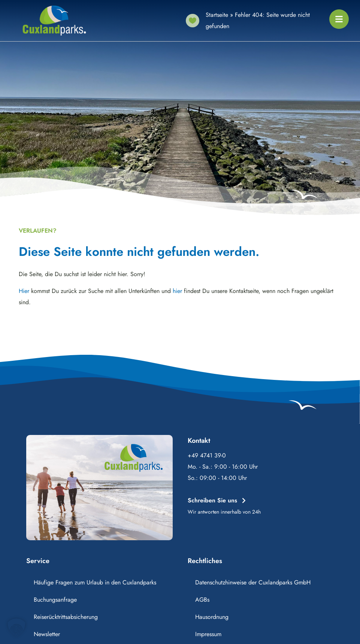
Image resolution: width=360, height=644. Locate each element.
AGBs (202, 600)
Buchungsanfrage (55, 600)
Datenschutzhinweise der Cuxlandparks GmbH (253, 582)
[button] (16, 628)
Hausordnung (212, 617)
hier (177, 291)
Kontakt (199, 441)
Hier (24, 291)
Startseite (217, 15)
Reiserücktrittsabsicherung (66, 617)
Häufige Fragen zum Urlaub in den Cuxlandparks (95, 582)
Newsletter (47, 634)
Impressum (208, 634)
